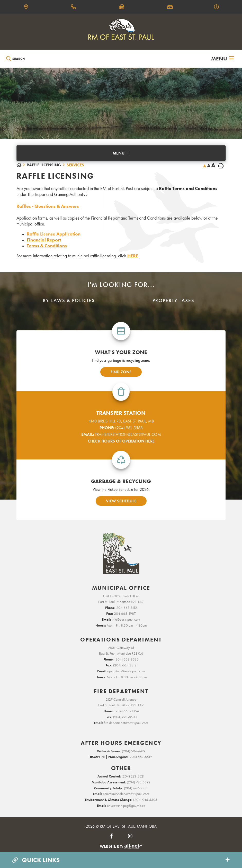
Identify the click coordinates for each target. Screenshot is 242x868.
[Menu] (222, 59)
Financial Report (44, 240)
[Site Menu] (121, 153)
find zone (121, 372)
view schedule (121, 501)
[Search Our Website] (30, 59)
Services (75, 165)
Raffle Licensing (44, 165)
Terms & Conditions (47, 246)
